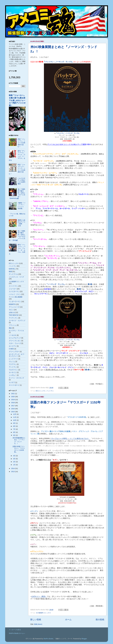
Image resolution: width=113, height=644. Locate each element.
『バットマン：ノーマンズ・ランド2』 (68, 133)
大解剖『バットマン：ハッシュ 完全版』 (21, 206)
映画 (10, 271)
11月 (15, 417)
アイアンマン (13, 318)
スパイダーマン (14, 291)
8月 (14, 426)
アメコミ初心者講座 (16, 297)
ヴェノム (12, 362)
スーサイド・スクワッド (17, 321)
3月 (14, 459)
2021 (13, 394)
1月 (14, 465)
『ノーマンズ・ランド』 (56, 284)
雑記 (10, 328)
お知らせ (12, 312)
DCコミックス (41, 391)
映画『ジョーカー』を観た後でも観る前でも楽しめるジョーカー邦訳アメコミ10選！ (17, 100)
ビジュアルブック (15, 338)
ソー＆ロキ (13, 335)
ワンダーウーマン (15, 302)
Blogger (84, 639)
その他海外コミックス (43, 613)
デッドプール (13, 274)
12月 (15, 414)
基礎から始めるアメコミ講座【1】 (21, 223)
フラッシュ (13, 325)
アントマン (13, 367)
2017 (13, 406)
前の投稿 (100, 620)
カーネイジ (13, 372)
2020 (13, 397)
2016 (13, 409)
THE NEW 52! (14, 315)
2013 (13, 472)
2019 (13, 400)
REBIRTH (12, 304)
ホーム (68, 620)
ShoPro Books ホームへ (17, 633)
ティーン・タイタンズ (16, 378)
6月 (14, 432)
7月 (14, 429)
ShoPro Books (48, 639)
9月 (14, 423)
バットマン (50, 391)
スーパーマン (13, 286)
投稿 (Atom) (38, 624)
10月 (15, 420)
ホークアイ (13, 346)
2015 (13, 412)
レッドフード (13, 359)
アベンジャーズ (14, 307)
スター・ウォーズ (15, 343)
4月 (14, 456)
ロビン (11, 310)
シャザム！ (13, 375)
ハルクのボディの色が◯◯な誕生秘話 (21, 181)
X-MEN (11, 349)
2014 (13, 468)
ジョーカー (13, 289)
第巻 (90, 284)
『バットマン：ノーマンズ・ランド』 (58, 62)
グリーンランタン (15, 341)
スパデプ (12, 382)
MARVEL (12, 269)
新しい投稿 (36, 620)
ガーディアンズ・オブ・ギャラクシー (17, 355)
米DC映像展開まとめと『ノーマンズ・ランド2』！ (19, 441)
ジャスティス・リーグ (16, 277)
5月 (14, 435)
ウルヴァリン (13, 370)
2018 (13, 403)
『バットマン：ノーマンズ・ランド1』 (68, 340)
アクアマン (13, 364)
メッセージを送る (15, 630)
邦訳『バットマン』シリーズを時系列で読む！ (21, 143)
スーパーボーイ (14, 385)
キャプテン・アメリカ (16, 331)
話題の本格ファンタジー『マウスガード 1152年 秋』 (19, 449)
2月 (14, 462)
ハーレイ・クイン (15, 294)
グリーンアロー (14, 352)
